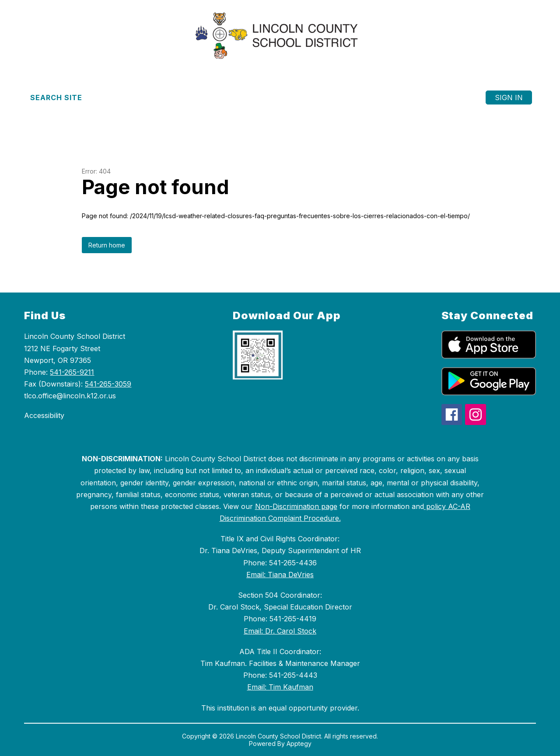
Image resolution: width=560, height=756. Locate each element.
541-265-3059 (108, 384)
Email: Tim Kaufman (280, 687)
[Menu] (453, 98)
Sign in (509, 98)
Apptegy (299, 744)
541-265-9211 (72, 372)
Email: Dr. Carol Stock (280, 631)
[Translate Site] (140, 98)
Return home (107, 245)
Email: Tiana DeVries (280, 575)
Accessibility (44, 415)
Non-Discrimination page (296, 506)
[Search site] (61, 98)
